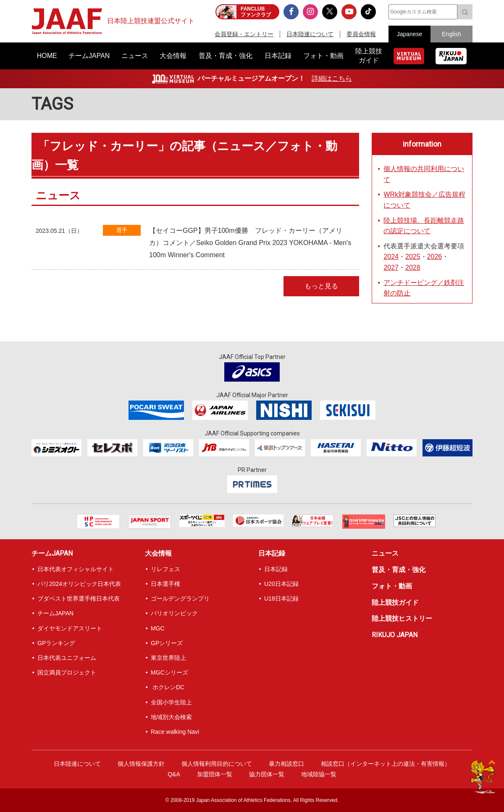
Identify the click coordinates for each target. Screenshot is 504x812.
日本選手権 (165, 584)
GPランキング (56, 643)
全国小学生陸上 (171, 702)
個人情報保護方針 (141, 764)
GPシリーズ (167, 643)
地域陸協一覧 (319, 774)
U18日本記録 (281, 598)
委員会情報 (361, 34)
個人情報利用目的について (217, 764)
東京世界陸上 (168, 658)
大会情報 (158, 553)
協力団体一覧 (267, 774)
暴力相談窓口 (286, 764)
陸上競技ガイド (395, 602)
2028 (413, 268)
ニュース (385, 553)
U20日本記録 (281, 584)
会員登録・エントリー (244, 34)
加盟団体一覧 (215, 774)
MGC (158, 628)
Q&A (174, 774)
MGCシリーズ (169, 672)
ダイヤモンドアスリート (70, 628)
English (451, 34)
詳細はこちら (332, 78)
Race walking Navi (175, 732)
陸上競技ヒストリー (402, 618)
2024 (391, 257)
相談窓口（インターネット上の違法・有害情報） (386, 764)
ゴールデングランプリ (180, 598)
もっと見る (321, 286)
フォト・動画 (392, 586)
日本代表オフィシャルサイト (76, 569)
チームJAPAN (52, 553)
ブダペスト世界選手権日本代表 (79, 598)
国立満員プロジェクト (67, 672)
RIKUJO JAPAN (395, 635)
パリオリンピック (174, 613)
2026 (435, 257)
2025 (413, 257)
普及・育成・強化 (399, 570)
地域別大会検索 (171, 717)
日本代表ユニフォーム (67, 658)
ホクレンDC (168, 687)
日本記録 (272, 553)
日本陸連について (310, 34)
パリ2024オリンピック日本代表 (79, 584)
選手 (122, 230)
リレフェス (165, 569)
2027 (391, 268)
